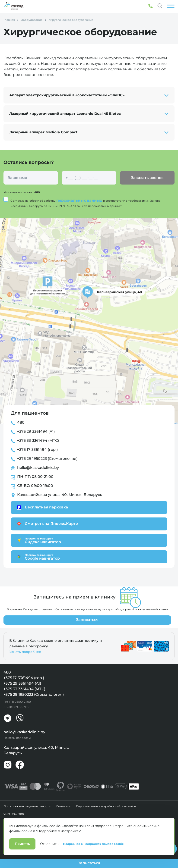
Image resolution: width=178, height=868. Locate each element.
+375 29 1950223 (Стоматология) (47, 459)
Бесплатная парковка (42, 507)
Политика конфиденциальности (27, 806)
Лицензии (63, 806)
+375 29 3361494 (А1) (36, 431)
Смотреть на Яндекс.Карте (47, 524)
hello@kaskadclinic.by (38, 468)
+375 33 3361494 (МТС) (38, 440)
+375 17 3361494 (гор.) (37, 450)
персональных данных (80, 200)
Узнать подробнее (25, 652)
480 (37, 192)
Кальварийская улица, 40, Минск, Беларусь (60, 495)
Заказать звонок (147, 178)
